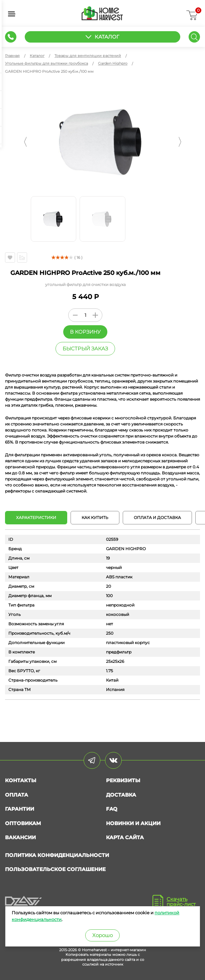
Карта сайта (125, 837)
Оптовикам (23, 823)
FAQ (112, 809)
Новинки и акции (133, 823)
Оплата (17, 795)
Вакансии (20, 837)
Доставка (121, 795)
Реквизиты (123, 780)
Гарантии (20, 809)
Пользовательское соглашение (55, 869)
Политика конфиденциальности (57, 855)
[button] (25, 142)
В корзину (85, 332)
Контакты (21, 780)
